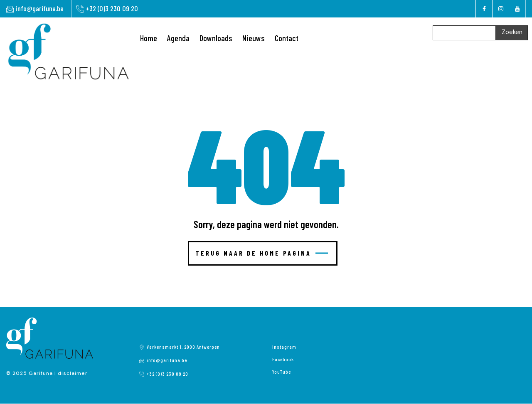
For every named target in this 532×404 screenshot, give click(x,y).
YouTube (282, 372)
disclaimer (73, 373)
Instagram (284, 347)
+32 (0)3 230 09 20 (112, 8)
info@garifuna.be (40, 8)
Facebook (283, 359)
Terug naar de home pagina (262, 253)
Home (149, 38)
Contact (287, 38)
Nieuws (254, 38)
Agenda (178, 38)
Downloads (216, 38)
